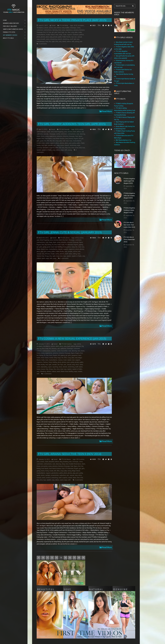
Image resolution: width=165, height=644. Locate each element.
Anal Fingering (59, 132)
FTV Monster (69, 245)
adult (49, 132)
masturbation (41, 35)
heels (38, 358)
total (80, 148)
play (51, 37)
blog (61, 462)
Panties (45, 362)
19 (83, 558)
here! (43, 358)
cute (78, 134)
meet (65, 360)
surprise (52, 148)
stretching (66, 39)
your (81, 42)
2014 (78, 459)
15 (65, 558)
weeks (80, 371)
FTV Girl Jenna (65, 238)
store (60, 367)
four (47, 355)
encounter (44, 466)
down (38, 136)
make (80, 32)
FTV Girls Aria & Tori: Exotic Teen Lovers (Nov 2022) (129, 225)
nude (65, 35)
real (72, 37)
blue (43, 349)
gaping (81, 245)
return (43, 475)
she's (77, 365)
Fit (47, 32)
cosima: (54, 351)
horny (65, 247)
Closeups (73, 28)
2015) (76, 25)
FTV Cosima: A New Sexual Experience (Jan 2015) (72, 339)
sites (81, 365)
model (48, 35)
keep (73, 247)
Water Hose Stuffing (67, 371)
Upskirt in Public (47, 150)
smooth (43, 39)
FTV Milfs (121, 99)
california (40, 134)
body (63, 28)
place (48, 37)
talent (81, 367)
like (69, 32)
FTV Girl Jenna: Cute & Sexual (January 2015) (70, 232)
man (71, 141)
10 (43, 558)
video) (64, 42)
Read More (107, 111)
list (54, 141)
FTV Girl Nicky (64, 25)
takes (70, 254)
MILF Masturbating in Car (124, 140)
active (51, 28)
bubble (67, 28)
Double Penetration (75, 464)
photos (43, 37)
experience (69, 30)
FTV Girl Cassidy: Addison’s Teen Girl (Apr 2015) (72, 124)
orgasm (69, 35)
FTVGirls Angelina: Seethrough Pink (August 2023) (129, 181)
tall (60, 148)
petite (61, 473)
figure (80, 136)
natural (60, 249)
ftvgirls (76, 139)
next (57, 35)
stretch (60, 39)
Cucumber (64, 351)
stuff (71, 39)
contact (39, 351)
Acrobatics (40, 28)
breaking (66, 462)
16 (70, 558)
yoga (55, 258)
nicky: (61, 35)
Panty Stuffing (53, 362)
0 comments (43, 44)
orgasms (40, 362)
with (73, 42)
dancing (55, 30)
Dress (43, 136)
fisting (49, 245)
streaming (53, 39)
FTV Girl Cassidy (64, 129)
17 (74, 558)
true (84, 148)
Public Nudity (66, 37)
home (47, 358)
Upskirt (39, 150)
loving (69, 471)
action (46, 28)
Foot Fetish (48, 139)
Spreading (44, 367)
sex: (76, 37)
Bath (75, 132)
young (77, 42)
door (60, 30)
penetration (55, 473)
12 (52, 558)
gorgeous (75, 355)
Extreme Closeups (69, 136)
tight (53, 42)
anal (52, 132)
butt (67, 240)
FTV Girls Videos (124, 37)
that (47, 42)
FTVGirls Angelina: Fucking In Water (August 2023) (129, 210)
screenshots (55, 475)
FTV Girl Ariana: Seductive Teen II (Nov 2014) (70, 454)
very (60, 42)
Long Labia (74, 32)
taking (75, 254)
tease (38, 369)
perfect (82, 35)
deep (51, 242)
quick (38, 475)
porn (70, 143)
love (67, 141)
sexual (80, 37)
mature (60, 360)
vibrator (49, 371)
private (55, 37)
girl (53, 32)
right (46, 145)
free (50, 32)
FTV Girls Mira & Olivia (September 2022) (129, 240)
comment (40, 30)
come (78, 28)
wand (43, 258)
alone (61, 346)
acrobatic (81, 25)
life (48, 141)
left (55, 471)
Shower (47, 254)
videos (69, 42)
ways (62, 150)
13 (56, 558)
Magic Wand (41, 249)
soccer (39, 478)
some (48, 39)
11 (48, 558)
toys (65, 256)
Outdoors (76, 35)
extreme (76, 30)
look (64, 141)
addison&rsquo (41, 132)
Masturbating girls (123, 92)
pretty (74, 143)
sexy (38, 39)
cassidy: (46, 134)
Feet (77, 136)
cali (83, 132)
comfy (58, 134)
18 (79, 558)
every (63, 30)
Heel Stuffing (58, 247)
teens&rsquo (41, 42)
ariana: (42, 462)
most (43, 143)
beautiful (52, 462)
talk (75, 39)
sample (50, 145)
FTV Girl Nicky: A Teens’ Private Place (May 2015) (72, 20)
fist (46, 245)
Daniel (53, 25)
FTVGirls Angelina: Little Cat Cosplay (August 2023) (129, 196)
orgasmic (72, 249)
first (45, 32)
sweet (70, 478)
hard (59, 32)
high (63, 32)
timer (77, 148)
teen (78, 39)
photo (38, 37)
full (80, 139)
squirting (55, 367)
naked (47, 143)
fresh (59, 245)
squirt (50, 367)
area (55, 28)
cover (59, 351)
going (45, 247)
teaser (43, 369)
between (78, 346)
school (75, 252)
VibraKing (43, 371)
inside (51, 358)
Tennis (39, 256)
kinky (55, 358)
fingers (39, 139)
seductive (63, 475)
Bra (64, 240)
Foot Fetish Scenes (59, 139)
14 (61, 558)
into (66, 32)
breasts (54, 349)
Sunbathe (46, 148)
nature (53, 35)
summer (39, 148)
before (59, 28)
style (79, 145)
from (63, 245)
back (69, 346)
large (59, 358)
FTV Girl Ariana (66, 459)
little (65, 358)
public (60, 37)
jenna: (69, 247)
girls (56, 32)
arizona (70, 132)
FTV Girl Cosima (66, 344)
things (47, 256)
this (50, 42)
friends (71, 139)
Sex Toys (60, 365)
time (57, 42)
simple (53, 254)
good (42, 141)
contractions (48, 30)
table (57, 148)
